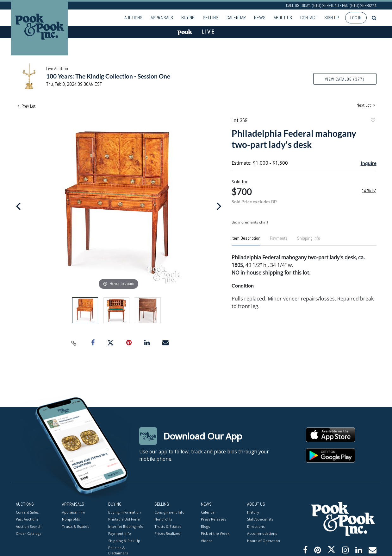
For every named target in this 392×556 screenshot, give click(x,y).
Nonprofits (71, 519)
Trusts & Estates (75, 526)
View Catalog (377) (345, 79)
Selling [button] (211, 18)
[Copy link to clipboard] (74, 343)
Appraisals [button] (162, 18)
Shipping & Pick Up (124, 540)
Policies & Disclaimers (118, 550)
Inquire (369, 163)
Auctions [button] (133, 18)
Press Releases (213, 519)
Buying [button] (188, 18)
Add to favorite (373, 121)
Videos (207, 540)
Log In (356, 18)
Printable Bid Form (124, 519)
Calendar (236, 18)
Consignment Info (169, 512)
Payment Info (120, 533)
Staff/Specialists (260, 519)
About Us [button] (283, 18)
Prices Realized (167, 533)
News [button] (260, 18)
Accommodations (262, 533)
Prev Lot (26, 106)
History (253, 512)
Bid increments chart (250, 222)
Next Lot (366, 105)
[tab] (246, 241)
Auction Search (29, 526)
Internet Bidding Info (126, 526)
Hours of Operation (264, 540)
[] (369, 191)
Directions (256, 526)
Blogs (205, 526)
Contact (309, 18)
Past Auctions (27, 519)
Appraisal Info (74, 512)
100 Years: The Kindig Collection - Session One (108, 76)
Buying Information (124, 512)
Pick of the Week (215, 533)
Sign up (332, 18)
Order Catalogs (28, 533)
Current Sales (27, 512)
